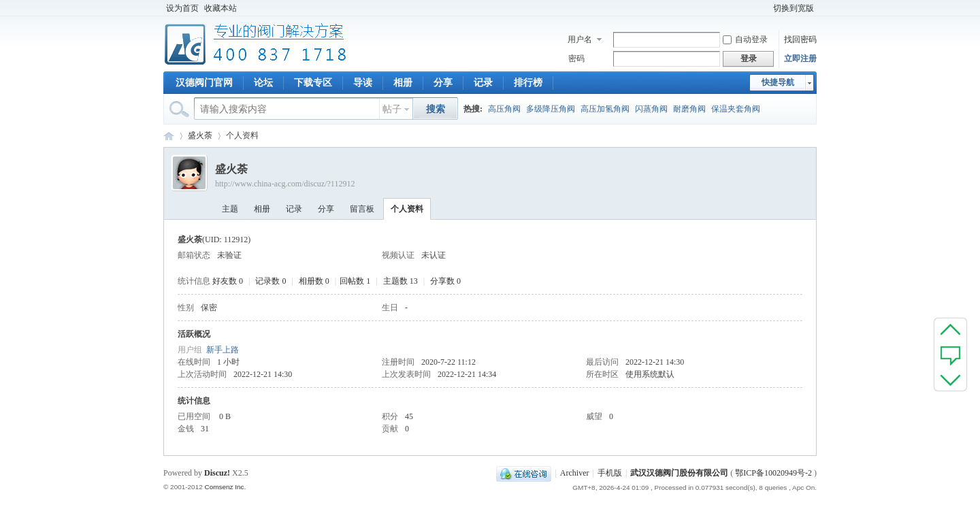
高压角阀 (504, 109)
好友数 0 (228, 281)
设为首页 (182, 8)
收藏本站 (220, 8)
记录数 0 (271, 281)
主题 (230, 209)
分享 (443, 83)
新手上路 (223, 350)
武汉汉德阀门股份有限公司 (679, 473)
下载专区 (313, 83)
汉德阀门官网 (204, 83)
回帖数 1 (355, 281)
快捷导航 (778, 82)
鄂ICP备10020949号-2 (773, 473)
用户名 (580, 39)
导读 (363, 83)
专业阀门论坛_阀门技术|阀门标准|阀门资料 (169, 136)
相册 (403, 83)
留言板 (362, 209)
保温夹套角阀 (736, 109)
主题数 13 (401, 281)
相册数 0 (314, 281)
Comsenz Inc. (225, 487)
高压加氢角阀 (605, 109)
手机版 (610, 473)
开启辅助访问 (764, 8)
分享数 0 (445, 281)
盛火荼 (200, 135)
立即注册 (800, 59)
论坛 (263, 83)
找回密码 (800, 39)
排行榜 (528, 83)
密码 (576, 59)
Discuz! (217, 473)
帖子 (392, 109)
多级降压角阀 (551, 109)
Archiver (575, 473)
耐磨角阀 (689, 109)
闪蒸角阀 (651, 109)
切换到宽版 (794, 8)
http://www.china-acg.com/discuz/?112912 (285, 184)
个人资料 (407, 209)
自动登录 (745, 39)
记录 (483, 83)
